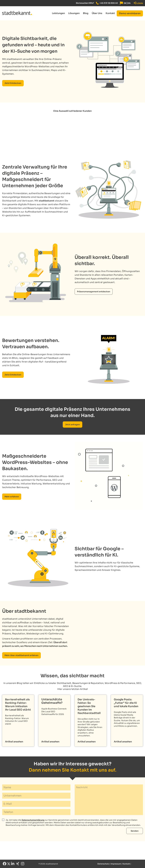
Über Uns (97, 13)
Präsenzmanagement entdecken (94, 292)
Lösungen (74, 13)
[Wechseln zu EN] (129, 3)
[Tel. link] (107, 3)
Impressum (116, 864)
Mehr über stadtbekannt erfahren (21, 655)
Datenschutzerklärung (33, 820)
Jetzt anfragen (72, 425)
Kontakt (110, 13)
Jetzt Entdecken (13, 83)
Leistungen (58, 13)
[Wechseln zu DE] (125, 3)
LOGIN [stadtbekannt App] (138, 3)
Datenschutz (103, 864)
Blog (86, 13)
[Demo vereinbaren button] (130, 13)
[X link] (9, 864)
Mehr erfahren (12, 497)
